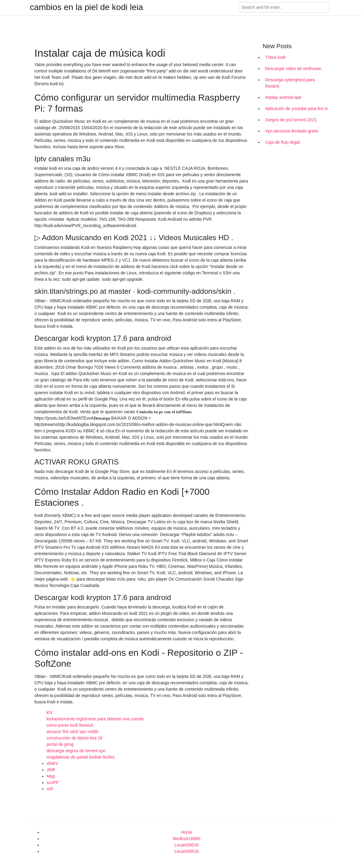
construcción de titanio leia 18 (75, 738)
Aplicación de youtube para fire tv (297, 109)
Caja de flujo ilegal (282, 142)
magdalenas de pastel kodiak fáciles (81, 757)
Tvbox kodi (276, 57)
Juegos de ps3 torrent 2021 (291, 120)
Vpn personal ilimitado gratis (292, 131)
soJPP (53, 783)
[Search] (284, 7)
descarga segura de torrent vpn (76, 751)
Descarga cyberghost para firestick (290, 83)
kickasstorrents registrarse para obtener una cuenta (95, 719)
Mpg (51, 776)
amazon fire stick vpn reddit (72, 732)
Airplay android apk (283, 97)
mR (50, 789)
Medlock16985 (187, 839)
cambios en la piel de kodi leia (87, 7)
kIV (50, 712)
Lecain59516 (186, 845)
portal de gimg (60, 744)
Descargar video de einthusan (293, 69)
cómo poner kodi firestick (70, 725)
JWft (51, 770)
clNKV (53, 763)
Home (187, 832)
